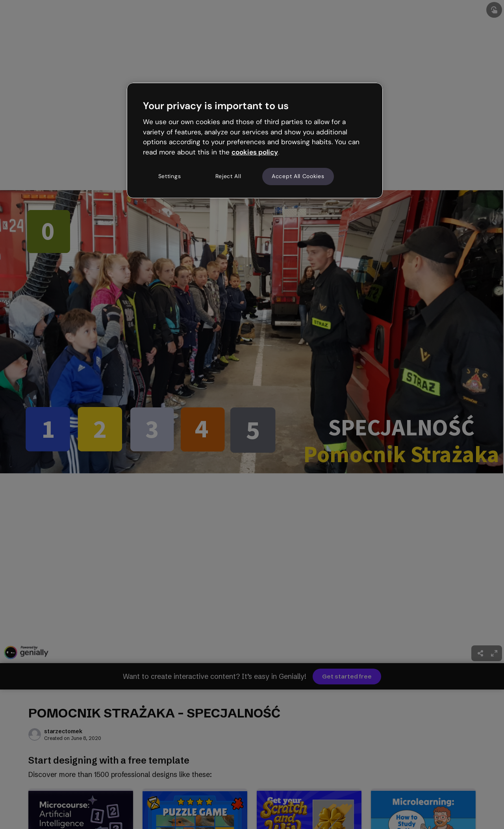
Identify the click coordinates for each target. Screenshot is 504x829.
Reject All (228, 176)
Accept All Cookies (298, 176)
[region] (255, 140)
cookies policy (255, 152)
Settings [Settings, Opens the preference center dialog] (170, 176)
